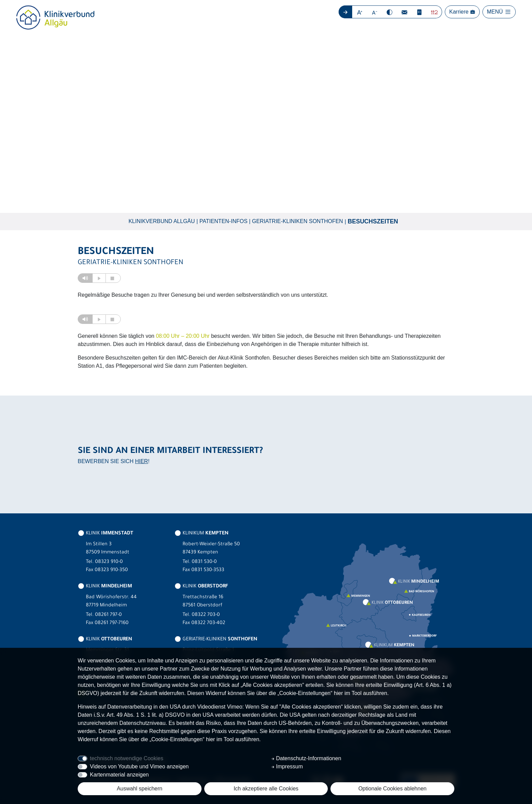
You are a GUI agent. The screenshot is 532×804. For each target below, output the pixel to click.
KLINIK (106, 534)
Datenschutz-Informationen (306, 758)
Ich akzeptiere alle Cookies (266, 789)
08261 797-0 (108, 615)
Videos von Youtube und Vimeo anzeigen (139, 766)
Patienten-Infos (224, 221)
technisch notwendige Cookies (127, 758)
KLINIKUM (201, 534)
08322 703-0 (206, 615)
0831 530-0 (204, 562)
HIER (141, 461)
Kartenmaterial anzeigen (119, 775)
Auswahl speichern (139, 789)
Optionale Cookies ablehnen (392, 789)
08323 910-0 (109, 562)
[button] (360, 12)
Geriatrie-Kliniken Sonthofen (298, 221)
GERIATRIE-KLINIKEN (216, 640)
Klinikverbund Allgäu (162, 221)
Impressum (287, 766)
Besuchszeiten (373, 221)
